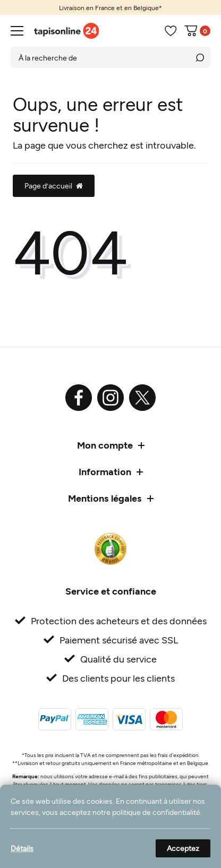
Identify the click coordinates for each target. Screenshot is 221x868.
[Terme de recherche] (100, 57)
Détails (22, 848)
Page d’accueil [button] (54, 186)
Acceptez (183, 848)
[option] (110, 7)
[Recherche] (200, 57)
